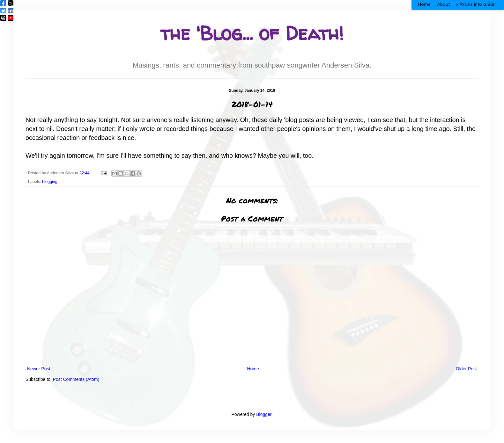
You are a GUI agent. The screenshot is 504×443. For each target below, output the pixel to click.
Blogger (264, 414)
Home (253, 369)
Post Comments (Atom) (76, 379)
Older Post (466, 369)
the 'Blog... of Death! (252, 33)
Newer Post (39, 369)
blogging (50, 182)
